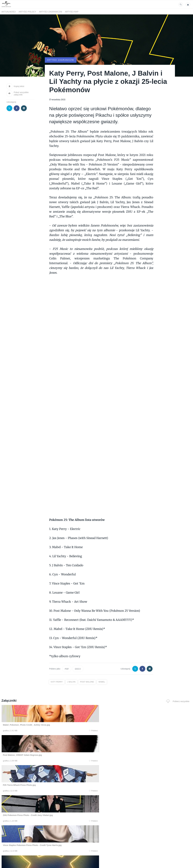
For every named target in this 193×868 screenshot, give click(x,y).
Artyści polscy (27, 12)
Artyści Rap (72, 12)
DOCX (78, 669)
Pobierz (41, 731)
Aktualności (9, 12)
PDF (67, 669)
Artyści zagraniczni (51, 12)
